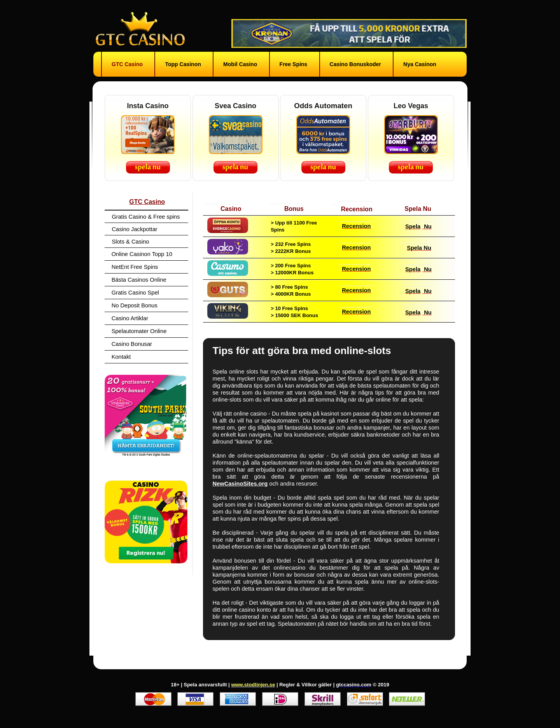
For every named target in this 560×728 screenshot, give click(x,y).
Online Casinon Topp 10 (142, 254)
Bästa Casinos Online (139, 280)
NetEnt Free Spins (135, 267)
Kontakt (121, 357)
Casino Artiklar (130, 318)
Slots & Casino (130, 242)
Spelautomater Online (139, 331)
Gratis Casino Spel (135, 293)
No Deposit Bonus (135, 305)
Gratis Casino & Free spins (146, 217)
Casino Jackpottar (134, 229)
